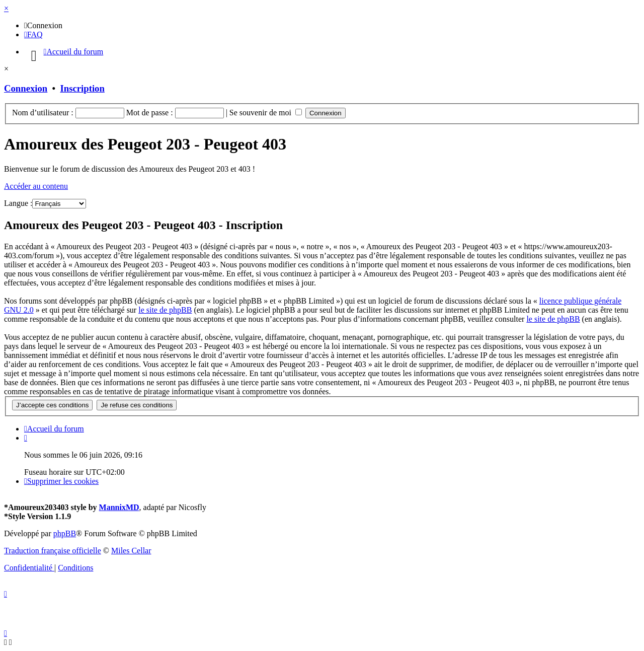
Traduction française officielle (53, 551)
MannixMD (119, 507)
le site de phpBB (165, 310)
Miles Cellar (131, 551)
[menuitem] (43, 25)
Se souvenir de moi (266, 113)
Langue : (18, 203)
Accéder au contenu (36, 186)
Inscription (83, 88)
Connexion (26, 88)
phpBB (65, 533)
